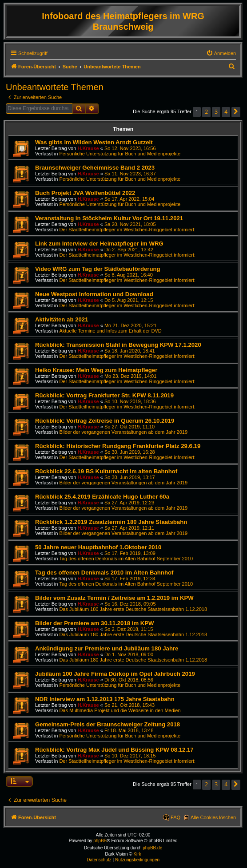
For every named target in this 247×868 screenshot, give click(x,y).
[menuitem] (221, 53)
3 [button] (216, 112)
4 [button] (226, 112)
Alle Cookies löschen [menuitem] (213, 817)
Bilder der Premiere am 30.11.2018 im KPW (95, 623)
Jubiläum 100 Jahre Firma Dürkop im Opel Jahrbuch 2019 (115, 674)
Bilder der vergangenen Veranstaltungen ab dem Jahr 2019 (123, 432)
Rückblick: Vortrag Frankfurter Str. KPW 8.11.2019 (104, 395)
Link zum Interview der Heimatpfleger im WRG (99, 244)
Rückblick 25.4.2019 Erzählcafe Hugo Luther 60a (102, 497)
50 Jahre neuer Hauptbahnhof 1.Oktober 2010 (98, 547)
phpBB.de (152, 848)
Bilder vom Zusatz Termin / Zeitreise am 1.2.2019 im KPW (114, 598)
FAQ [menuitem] (175, 817)
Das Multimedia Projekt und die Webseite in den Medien (120, 710)
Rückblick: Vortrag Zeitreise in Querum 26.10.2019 (105, 421)
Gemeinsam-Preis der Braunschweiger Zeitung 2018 (108, 724)
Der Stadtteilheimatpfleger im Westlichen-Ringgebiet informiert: (127, 230)
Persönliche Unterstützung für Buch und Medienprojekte (120, 154)
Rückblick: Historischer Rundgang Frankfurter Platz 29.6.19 (118, 446)
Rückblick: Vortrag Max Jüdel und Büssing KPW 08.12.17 (114, 750)
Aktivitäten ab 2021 (62, 319)
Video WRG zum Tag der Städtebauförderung (98, 269)
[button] (236, 112)
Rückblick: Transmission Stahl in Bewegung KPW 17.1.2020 (118, 345)
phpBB (100, 841)
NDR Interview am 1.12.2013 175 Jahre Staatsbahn (105, 699)
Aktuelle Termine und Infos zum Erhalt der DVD (110, 331)
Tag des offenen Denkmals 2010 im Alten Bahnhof (104, 573)
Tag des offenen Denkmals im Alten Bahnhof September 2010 (126, 559)
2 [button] (206, 112)
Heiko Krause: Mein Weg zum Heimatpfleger (96, 370)
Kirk (137, 854)
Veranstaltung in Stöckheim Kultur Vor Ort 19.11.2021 (109, 218)
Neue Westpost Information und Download (94, 294)
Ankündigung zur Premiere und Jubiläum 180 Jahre (107, 648)
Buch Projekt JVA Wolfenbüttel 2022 (85, 193)
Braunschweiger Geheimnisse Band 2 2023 (95, 168)
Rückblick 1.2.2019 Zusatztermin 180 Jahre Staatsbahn (111, 522)
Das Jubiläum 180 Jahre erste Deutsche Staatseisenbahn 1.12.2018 (133, 609)
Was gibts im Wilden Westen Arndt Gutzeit (94, 142)
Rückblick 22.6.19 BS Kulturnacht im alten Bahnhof (106, 471)
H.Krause (88, 148)
